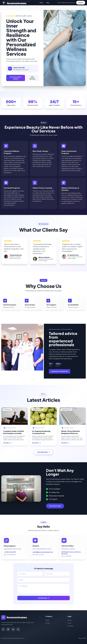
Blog (48, 3)
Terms (69, 623)
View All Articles (43, 452)
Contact (81, 3)
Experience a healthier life (60, 371)
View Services (32, 78)
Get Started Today (55, 506)
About (41, 3)
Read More (7, 443)
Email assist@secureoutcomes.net (66, 3)
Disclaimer (71, 626)
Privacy (70, 620)
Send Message (44, 598)
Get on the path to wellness (16, 78)
